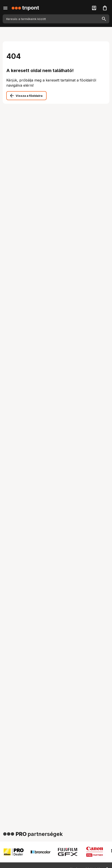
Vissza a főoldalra (29, 96)
